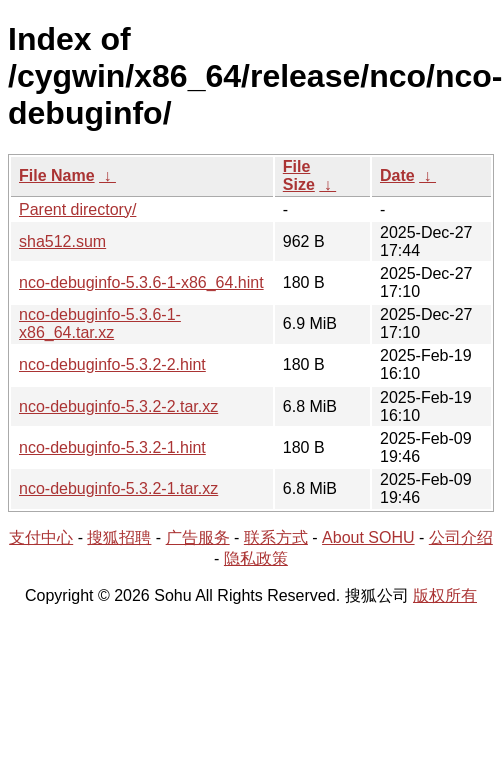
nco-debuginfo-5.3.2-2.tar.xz (118, 406)
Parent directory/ (77, 209)
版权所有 (445, 595)
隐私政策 (256, 558)
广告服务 (198, 537)
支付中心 (41, 537)
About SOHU (368, 537)
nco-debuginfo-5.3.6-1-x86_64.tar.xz (100, 323)
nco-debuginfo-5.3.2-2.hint (112, 364)
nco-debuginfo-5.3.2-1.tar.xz (118, 488)
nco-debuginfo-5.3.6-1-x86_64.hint (141, 282)
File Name (57, 175)
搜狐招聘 (119, 537)
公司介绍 (461, 537)
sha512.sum (62, 241)
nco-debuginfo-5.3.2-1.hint (112, 447)
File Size (299, 175)
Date (397, 175)
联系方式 (276, 537)
